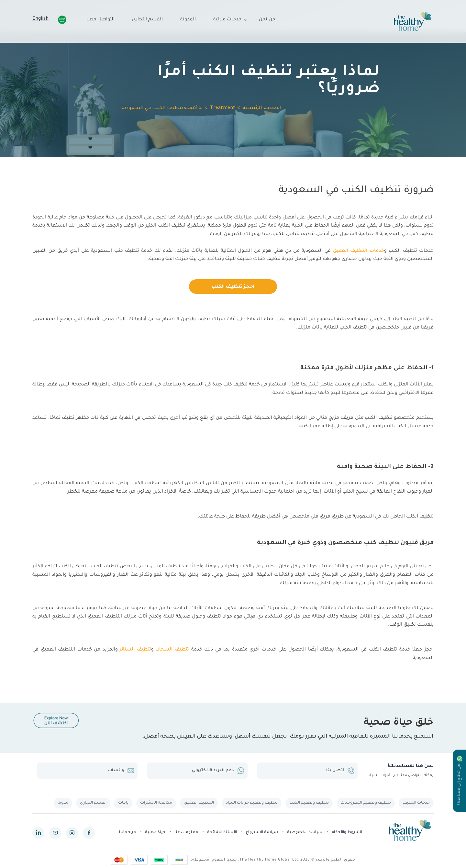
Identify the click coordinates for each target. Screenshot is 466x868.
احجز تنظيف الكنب (233, 287)
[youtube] (55, 833)
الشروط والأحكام (347, 833)
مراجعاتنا (128, 833)
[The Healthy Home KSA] (413, 21)
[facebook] (89, 833)
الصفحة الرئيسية (262, 108)
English (40, 19)
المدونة (188, 20)
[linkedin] (38, 833)
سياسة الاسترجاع (262, 833)
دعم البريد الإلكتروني (218, 771)
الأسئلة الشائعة (222, 833)
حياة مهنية (155, 833)
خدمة (196, 650)
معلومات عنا (186, 833)
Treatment (223, 108)
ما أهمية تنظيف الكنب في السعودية (162, 108)
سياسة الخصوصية (305, 833)
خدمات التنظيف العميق (359, 251)
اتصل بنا (340, 771)
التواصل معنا (100, 20)
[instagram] (72, 833)
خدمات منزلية (227, 20)
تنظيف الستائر (135, 650)
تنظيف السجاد (173, 650)
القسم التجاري (147, 20)
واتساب (121, 771)
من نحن (267, 20)
